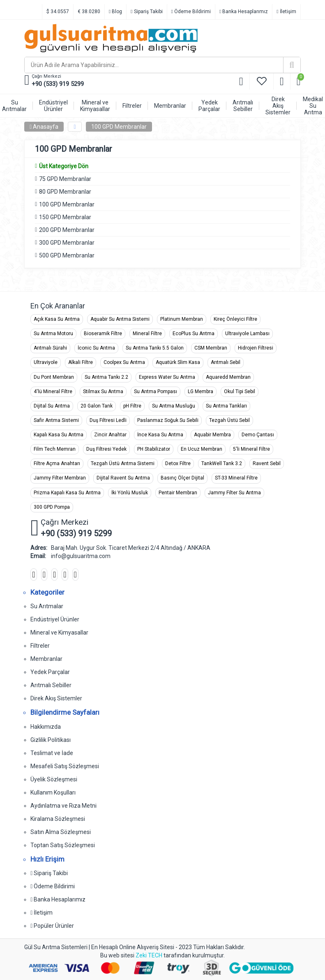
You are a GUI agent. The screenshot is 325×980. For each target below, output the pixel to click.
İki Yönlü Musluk (130, 493)
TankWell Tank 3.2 (222, 463)
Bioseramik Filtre (103, 334)
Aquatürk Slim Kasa (178, 362)
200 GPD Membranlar (67, 230)
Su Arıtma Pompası (156, 392)
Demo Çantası (258, 435)
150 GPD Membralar (65, 217)
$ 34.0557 (58, 12)
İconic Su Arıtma (96, 348)
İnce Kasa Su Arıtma (160, 435)
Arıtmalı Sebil (226, 362)
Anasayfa (44, 127)
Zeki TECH (149, 955)
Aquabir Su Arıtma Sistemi (120, 319)
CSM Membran (211, 348)
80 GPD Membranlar (65, 192)
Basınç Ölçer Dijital (182, 478)
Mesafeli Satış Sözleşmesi (65, 766)
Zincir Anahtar (110, 435)
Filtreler (40, 646)
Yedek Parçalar (50, 672)
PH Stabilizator (154, 449)
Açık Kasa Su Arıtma (57, 319)
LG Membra (201, 392)
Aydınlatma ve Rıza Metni (63, 806)
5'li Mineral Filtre (251, 449)
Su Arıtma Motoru (53, 334)
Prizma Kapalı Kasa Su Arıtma (67, 493)
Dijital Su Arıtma (52, 406)
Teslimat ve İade (52, 753)
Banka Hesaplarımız (244, 12)
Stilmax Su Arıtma (103, 392)
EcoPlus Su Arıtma (194, 334)
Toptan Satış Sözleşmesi (63, 845)
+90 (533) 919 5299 (58, 84)
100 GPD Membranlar (119, 127)
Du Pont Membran (54, 377)
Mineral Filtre (147, 334)
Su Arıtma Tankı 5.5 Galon (155, 348)
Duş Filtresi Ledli (108, 420)
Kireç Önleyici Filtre (235, 319)
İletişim (286, 12)
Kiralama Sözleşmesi (58, 819)
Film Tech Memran (55, 449)
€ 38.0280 (89, 12)
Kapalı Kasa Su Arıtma (59, 435)
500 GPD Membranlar (67, 255)
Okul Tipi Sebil (240, 392)
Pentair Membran (178, 493)
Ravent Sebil (267, 463)
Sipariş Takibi (146, 12)
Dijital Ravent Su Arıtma (123, 478)
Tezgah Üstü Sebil (229, 420)
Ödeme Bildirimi (191, 12)
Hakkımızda (46, 727)
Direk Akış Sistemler (56, 698)
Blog (115, 12)
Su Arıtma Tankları (226, 406)
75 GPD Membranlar (65, 179)
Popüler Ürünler (52, 926)
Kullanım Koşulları (53, 792)
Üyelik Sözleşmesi (54, 779)
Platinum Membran (182, 319)
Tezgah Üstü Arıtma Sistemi (123, 463)
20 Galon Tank (97, 406)
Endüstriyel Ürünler (55, 619)
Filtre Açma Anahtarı (57, 463)
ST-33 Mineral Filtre (236, 478)
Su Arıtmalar (47, 606)
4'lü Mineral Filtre (53, 392)
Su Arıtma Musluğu (174, 406)
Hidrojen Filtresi (256, 348)
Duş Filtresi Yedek (106, 449)
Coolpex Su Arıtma (124, 362)
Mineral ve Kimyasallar (59, 632)
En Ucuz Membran (202, 449)
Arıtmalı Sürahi (50, 348)
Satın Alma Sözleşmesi (61, 832)
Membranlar (46, 659)
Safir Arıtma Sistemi (56, 420)
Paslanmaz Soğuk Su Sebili (168, 420)
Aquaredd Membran (228, 377)
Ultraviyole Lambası (247, 334)
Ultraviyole (46, 362)
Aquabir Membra (212, 435)
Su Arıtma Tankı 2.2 (106, 377)
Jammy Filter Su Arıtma (234, 493)
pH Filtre (132, 406)
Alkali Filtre (81, 362)
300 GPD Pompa (52, 507)
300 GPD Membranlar (67, 243)
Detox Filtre (178, 463)
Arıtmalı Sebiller (51, 685)
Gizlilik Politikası (51, 740)
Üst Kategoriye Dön (62, 166)
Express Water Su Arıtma (167, 377)
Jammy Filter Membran (60, 478)
